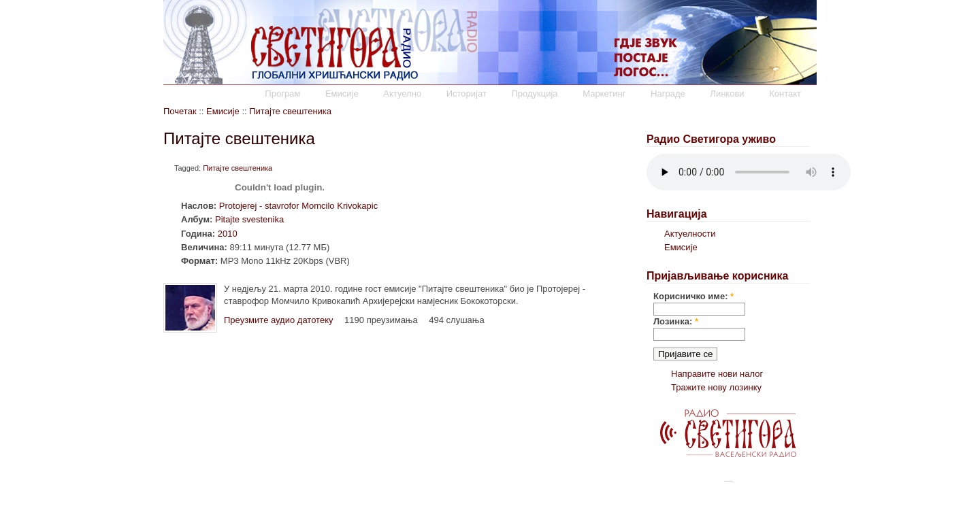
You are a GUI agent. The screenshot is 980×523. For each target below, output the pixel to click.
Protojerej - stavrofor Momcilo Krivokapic (298, 206)
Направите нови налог (717, 374)
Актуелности (690, 234)
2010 (228, 234)
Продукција (534, 94)
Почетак (180, 111)
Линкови (727, 94)
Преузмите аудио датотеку (278, 320)
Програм (282, 94)
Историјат (467, 94)
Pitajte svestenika (249, 219)
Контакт (785, 94)
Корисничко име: (693, 296)
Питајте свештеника (290, 111)
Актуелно (402, 94)
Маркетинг (604, 94)
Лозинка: (676, 321)
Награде (668, 94)
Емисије (342, 94)
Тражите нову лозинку (716, 387)
